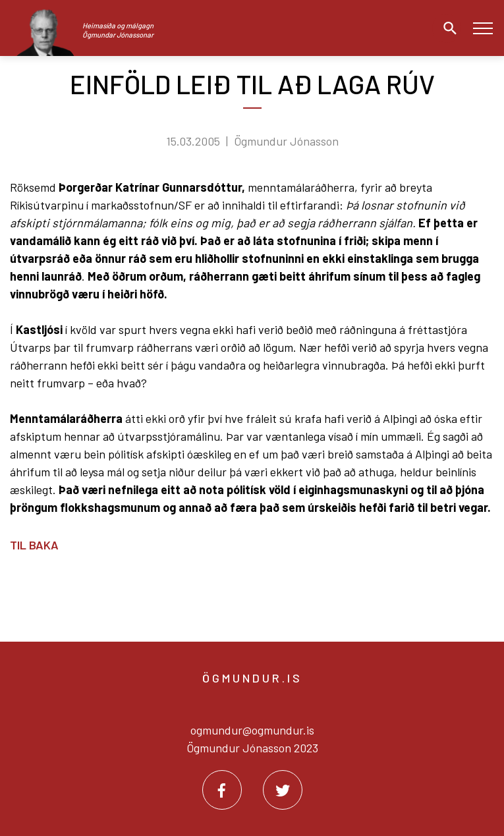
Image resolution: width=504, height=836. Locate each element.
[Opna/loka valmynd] (483, 28)
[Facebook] (222, 790)
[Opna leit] (447, 28)
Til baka (34, 545)
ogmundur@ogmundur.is (252, 730)
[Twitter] (283, 790)
